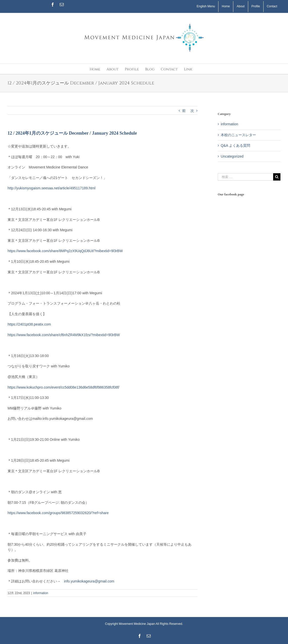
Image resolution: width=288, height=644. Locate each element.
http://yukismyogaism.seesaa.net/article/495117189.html (52, 188)
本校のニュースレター (238, 135)
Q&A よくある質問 (235, 145)
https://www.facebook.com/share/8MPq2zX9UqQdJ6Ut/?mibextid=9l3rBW (65, 251)
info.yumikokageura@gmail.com (89, 581)
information (41, 593)
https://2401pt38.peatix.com (29, 324)
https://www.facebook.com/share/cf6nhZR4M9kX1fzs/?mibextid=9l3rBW (64, 335)
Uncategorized (232, 156)
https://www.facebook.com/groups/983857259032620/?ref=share (58, 513)
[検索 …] (245, 177)
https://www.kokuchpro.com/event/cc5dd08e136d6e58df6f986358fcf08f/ (63, 387)
